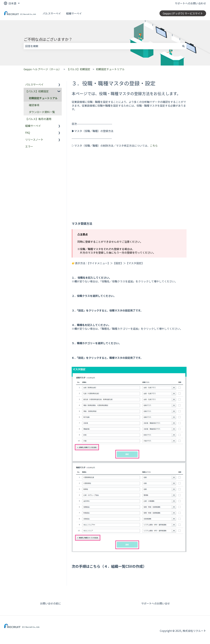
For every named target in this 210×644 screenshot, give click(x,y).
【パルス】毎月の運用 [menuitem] (38, 119)
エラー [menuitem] (29, 146)
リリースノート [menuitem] (34, 139)
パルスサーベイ (52, 13)
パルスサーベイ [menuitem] (34, 84)
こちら (154, 146)
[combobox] (102, 46)
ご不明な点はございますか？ (48, 39)
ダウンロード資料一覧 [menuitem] (42, 112)
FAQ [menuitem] (28, 133)
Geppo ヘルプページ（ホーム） (42, 69)
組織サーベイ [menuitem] (33, 126)
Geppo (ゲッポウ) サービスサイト (183, 13)
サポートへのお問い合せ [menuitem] (156, 603)
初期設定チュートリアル (110, 69)
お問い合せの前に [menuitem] (51, 603)
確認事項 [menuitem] (34, 105)
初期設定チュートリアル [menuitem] (43, 98)
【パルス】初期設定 (79, 69)
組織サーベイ (74, 13)
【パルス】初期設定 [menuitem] (37, 91)
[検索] (183, 46)
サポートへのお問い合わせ (190, 3)
